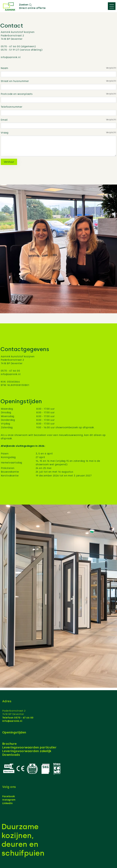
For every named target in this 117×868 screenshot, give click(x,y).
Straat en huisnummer (15, 81)
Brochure (10, 744)
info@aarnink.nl (12, 721)
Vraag (4, 133)
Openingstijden (14, 732)
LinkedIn (8, 803)
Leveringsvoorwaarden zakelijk (27, 751)
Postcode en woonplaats (17, 94)
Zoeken (25, 5)
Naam (4, 68)
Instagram (9, 800)
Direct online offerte (32, 8)
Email (4, 120)
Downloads (11, 755)
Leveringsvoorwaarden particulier (29, 747)
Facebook (9, 796)
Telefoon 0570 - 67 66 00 (18, 718)
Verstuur (9, 162)
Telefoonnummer (12, 107)
